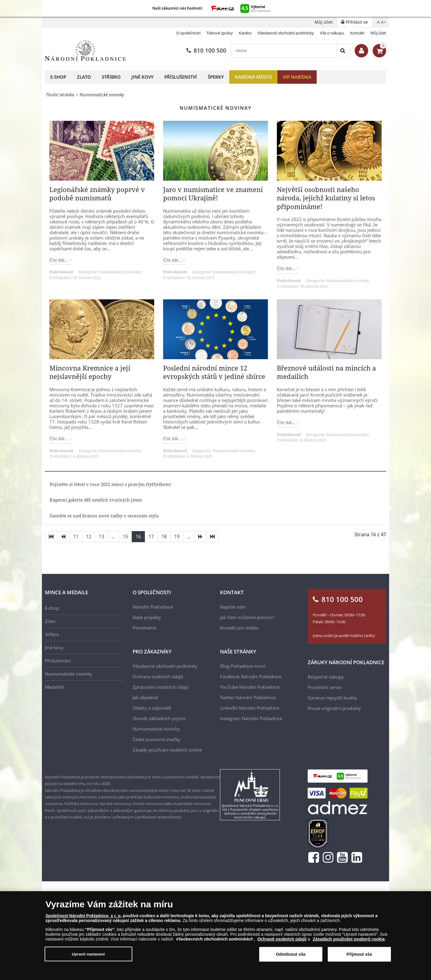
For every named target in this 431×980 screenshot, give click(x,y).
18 (164, 537)
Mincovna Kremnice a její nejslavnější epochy (90, 372)
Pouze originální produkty (334, 708)
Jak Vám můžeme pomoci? (247, 617)
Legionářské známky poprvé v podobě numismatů (97, 194)
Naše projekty (147, 617)
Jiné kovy (142, 77)
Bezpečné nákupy (326, 677)
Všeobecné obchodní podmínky (286, 33)
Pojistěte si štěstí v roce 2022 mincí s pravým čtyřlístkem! (110, 484)
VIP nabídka (297, 77)
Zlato (84, 77)
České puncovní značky (156, 739)
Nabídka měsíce (253, 77)
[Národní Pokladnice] (85, 51)
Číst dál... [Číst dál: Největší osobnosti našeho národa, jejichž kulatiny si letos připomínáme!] (287, 268)
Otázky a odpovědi (152, 708)
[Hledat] (284, 51)
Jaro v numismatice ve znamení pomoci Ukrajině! (213, 194)
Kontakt (357, 33)
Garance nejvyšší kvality (332, 698)
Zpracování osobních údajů (161, 687)
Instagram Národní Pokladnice (251, 718)
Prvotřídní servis (325, 687)
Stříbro (111, 77)
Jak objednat (145, 697)
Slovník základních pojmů (159, 718)
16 (138, 537)
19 (177, 537)
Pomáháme (144, 628)
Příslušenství (181, 77)
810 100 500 (206, 51)
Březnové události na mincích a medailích (326, 372)
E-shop (58, 77)
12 (89, 537)
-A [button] (378, 22)
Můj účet (378, 33)
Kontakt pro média (239, 628)
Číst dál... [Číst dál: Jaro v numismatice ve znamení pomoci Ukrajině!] (173, 260)
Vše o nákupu (332, 33)
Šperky (216, 77)
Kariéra (245, 33)
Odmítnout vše (291, 957)
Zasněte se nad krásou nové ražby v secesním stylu (104, 516)
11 (76, 537)
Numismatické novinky (120, 272)
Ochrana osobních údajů (158, 676)
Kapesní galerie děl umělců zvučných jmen (96, 500)
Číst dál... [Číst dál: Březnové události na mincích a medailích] (287, 422)
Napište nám (233, 607)
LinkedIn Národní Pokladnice (250, 708)
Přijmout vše (359, 957)
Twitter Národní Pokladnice (248, 697)
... (113, 537)
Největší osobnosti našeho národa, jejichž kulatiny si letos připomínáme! (326, 198)
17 (151, 537)
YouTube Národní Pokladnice (250, 687)
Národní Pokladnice (153, 607)
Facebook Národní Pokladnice (251, 676)
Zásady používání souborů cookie (167, 750)
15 (125, 537)
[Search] (343, 51)
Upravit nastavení (88, 957)
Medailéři (54, 687)
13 (101, 537)
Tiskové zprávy (220, 33)
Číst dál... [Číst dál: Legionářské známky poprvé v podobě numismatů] (59, 260)
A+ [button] (384, 22)
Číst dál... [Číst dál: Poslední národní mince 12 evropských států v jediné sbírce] (173, 439)
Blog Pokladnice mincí (243, 666)
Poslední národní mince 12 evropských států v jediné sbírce (214, 372)
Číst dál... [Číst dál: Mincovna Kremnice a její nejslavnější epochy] (59, 439)
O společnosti (188, 33)
